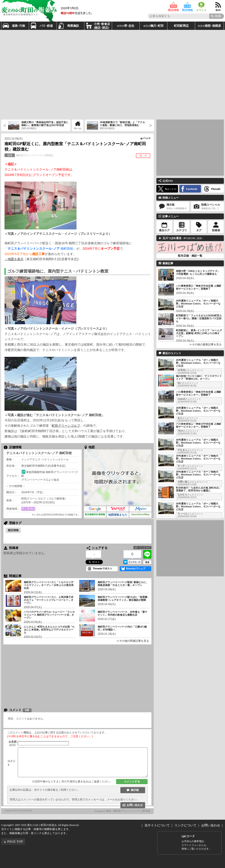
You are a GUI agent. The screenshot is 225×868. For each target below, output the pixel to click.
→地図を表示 (14, 259)
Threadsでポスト (102, 568)
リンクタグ (145, 547)
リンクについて (185, 825)
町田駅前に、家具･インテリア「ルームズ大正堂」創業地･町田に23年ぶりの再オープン (199, 333)
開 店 (143, 155)
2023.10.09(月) (13, 139)
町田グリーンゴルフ (66, 426)
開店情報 (173, 5)
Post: (147, 138)
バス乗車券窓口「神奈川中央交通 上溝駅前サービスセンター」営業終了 (199, 287)
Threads (216, 189)
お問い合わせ (135, 805)
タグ (199, 230)
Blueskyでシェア (136, 568)
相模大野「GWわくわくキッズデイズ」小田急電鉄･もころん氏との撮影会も (198, 272)
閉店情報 (187, 5)
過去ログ (164, 230)
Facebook (192, 189)
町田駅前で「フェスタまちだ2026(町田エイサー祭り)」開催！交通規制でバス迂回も (199, 318)
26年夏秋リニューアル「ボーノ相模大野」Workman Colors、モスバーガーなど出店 (198, 304)
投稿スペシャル (207, 207)
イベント (201, 5)
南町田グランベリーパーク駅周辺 (29, 155)
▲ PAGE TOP (13, 842)
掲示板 (135, 790)
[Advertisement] (42, 74)
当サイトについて (157, 825)
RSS (218, 5)
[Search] (217, 16)
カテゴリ (182, 230)
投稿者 (216, 230)
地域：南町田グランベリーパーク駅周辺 (128, 811)
